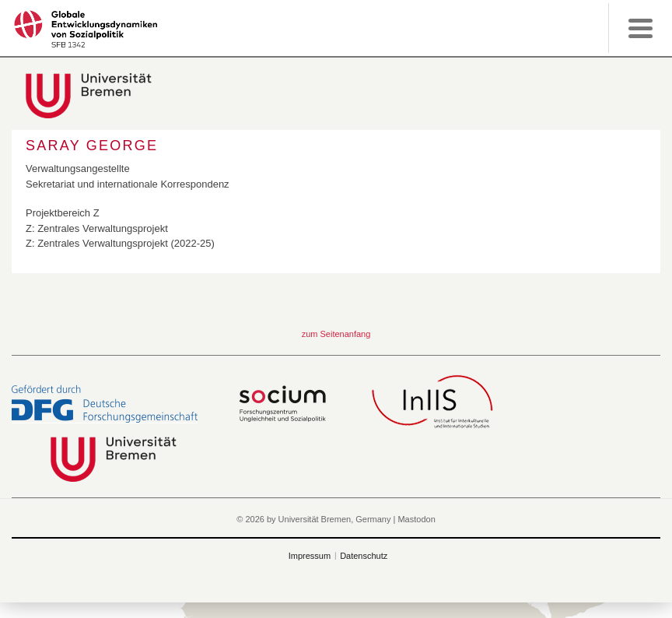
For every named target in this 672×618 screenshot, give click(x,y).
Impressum (310, 556)
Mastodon (416, 519)
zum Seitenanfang (336, 334)
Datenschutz (364, 556)
